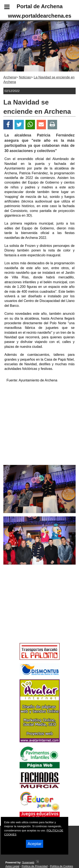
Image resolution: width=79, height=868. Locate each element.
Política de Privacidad (35, 866)
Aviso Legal (12, 866)
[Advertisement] (33, 611)
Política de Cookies (62, 866)
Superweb (28, 862)
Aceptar (35, 844)
